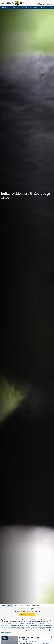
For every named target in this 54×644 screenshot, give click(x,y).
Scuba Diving (36, 627)
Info (38, 606)
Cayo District (15, 624)
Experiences (14, 7)
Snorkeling (45, 627)
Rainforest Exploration (26, 627)
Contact (43, 7)
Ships (29, 606)
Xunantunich (38, 624)
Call (34, 611)
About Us (24, 7)
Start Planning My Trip (27, 615)
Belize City (48, 622)
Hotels (34, 606)
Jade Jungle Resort (6, 624)
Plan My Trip (34, 7)
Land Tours (23, 606)
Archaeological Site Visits (12, 627)
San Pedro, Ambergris (25, 624)
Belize (4, 606)
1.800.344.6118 (45, 4)
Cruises (16, 606)
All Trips (10, 606)
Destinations (5, 7)
